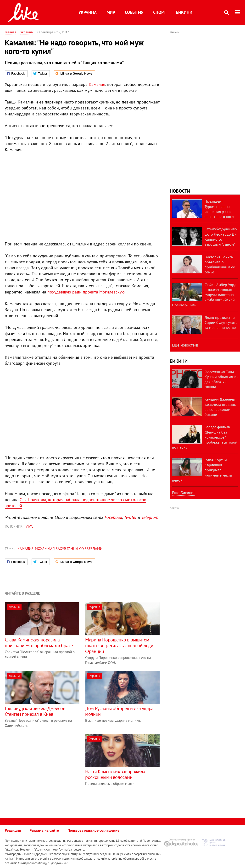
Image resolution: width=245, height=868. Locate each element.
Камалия (97, 84)
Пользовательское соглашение (93, 830)
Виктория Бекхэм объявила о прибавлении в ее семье (220, 265)
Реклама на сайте (44, 830)
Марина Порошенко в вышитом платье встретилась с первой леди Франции (119, 646)
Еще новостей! (185, 345)
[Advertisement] (45, 767)
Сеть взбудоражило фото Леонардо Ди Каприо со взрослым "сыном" (221, 237)
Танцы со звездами (85, 549)
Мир (111, 12)
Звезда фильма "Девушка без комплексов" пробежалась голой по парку (205, 437)
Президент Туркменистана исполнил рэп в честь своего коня (219, 209)
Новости (180, 191)
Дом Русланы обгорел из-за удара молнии (119, 711)
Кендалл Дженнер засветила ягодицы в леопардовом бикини (221, 407)
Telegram (150, 517)
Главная (11, 32)
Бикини (184, 12)
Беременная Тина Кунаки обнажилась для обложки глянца (221, 379)
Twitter (130, 517)
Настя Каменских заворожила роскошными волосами (115, 774)
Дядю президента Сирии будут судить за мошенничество (221, 323)
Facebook (113, 517)
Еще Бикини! (183, 493)
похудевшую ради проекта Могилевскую (86, 292)
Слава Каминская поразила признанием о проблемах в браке (39, 643)
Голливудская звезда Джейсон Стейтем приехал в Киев (35, 711)
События (134, 12)
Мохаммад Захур (50, 549)
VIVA (29, 526)
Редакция (13, 830)
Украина (88, 12)
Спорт (160, 12)
